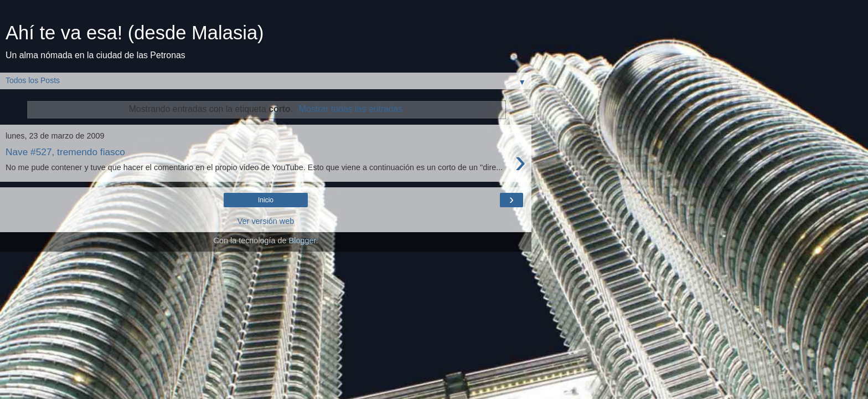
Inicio (266, 200)
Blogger (303, 241)
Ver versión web (266, 221)
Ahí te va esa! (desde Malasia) (135, 33)
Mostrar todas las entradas (351, 109)
